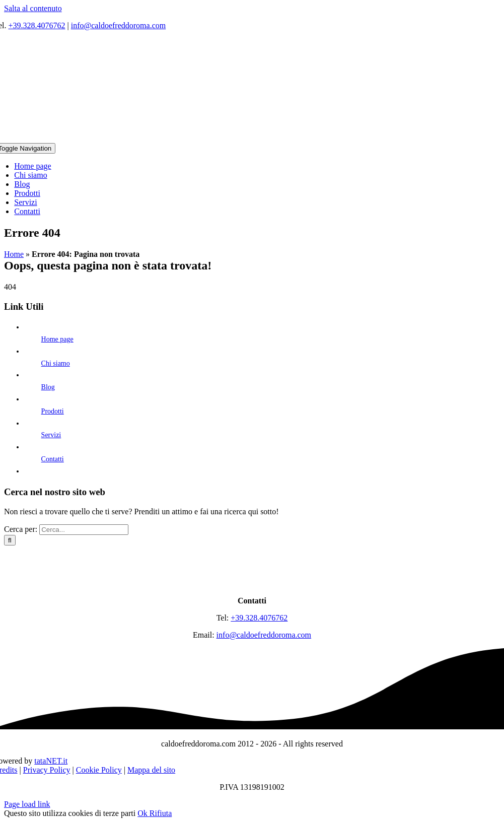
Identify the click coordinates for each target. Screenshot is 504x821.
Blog (48, 387)
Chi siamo (56, 363)
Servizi (51, 435)
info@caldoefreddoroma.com (118, 25)
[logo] (252, 584)
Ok (143, 813)
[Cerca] (10, 540)
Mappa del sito (151, 770)
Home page (57, 339)
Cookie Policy (99, 770)
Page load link (27, 804)
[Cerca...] (84, 530)
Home (14, 254)
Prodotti (53, 411)
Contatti (53, 459)
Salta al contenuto (33, 8)
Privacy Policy (47, 770)
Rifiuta (161, 813)
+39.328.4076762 (37, 25)
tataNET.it (51, 761)
